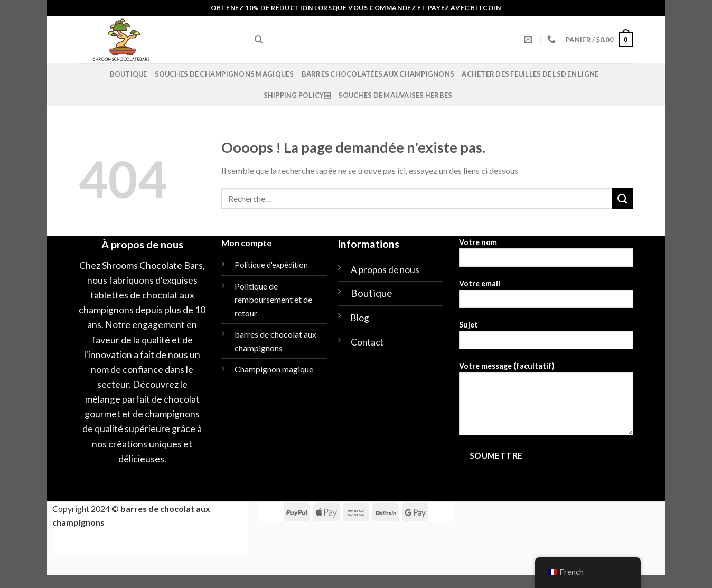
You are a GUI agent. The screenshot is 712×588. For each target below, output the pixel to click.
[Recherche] (259, 40)
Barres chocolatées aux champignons (378, 74)
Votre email (546, 297)
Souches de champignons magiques (224, 74)
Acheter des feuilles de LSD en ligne (530, 74)
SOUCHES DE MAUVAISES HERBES (395, 95)
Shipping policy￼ (297, 95)
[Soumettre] (623, 198)
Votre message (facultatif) (546, 402)
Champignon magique (274, 369)
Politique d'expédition (271, 265)
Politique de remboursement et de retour (273, 300)
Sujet (546, 338)
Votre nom (546, 256)
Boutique (129, 74)
